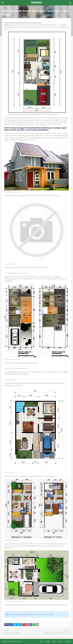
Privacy (61, 641)
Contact (48, 641)
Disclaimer (68, 641)
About (42, 641)
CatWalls (8, 641)
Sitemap (54, 641)
